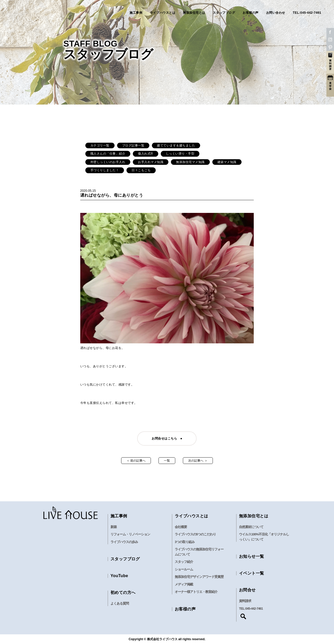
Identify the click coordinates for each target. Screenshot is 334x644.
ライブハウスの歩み (124, 542)
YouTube (119, 576)
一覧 (167, 461)
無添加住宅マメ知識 (190, 162)
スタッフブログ (224, 13)
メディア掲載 (184, 584)
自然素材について (251, 527)
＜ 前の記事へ (136, 461)
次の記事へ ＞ (198, 461)
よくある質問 (120, 603)
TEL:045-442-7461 (307, 13)
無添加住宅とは (194, 13)
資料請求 (245, 601)
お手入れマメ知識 (151, 162)
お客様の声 (251, 13)
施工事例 (136, 13)
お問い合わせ (276, 13)
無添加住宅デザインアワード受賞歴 (199, 577)
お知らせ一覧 (252, 556)
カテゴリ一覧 (100, 145)
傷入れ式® (146, 154)
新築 (114, 527)
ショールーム (184, 569)
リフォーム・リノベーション (130, 534)
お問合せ (247, 590)
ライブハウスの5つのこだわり (195, 534)
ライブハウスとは (163, 13)
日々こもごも (141, 170)
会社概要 (181, 527)
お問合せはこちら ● (167, 438)
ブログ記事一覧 (133, 145)
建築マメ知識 (227, 162)
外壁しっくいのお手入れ (108, 162)
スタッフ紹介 (184, 562)
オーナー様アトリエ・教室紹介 (196, 592)
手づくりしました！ (105, 170)
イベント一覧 (252, 573)
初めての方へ (123, 592)
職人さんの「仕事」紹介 (108, 154)
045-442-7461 (254, 609)
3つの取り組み (185, 542)
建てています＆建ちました (176, 145)
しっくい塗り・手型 (180, 154)
